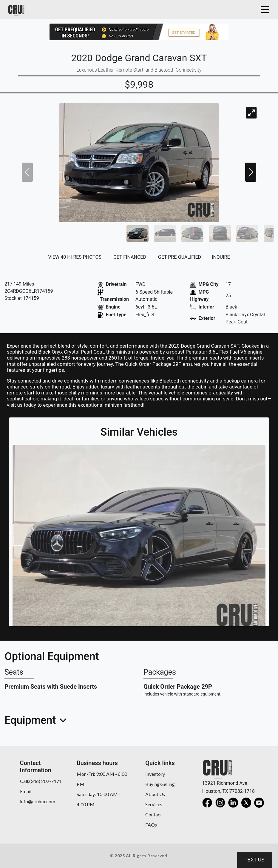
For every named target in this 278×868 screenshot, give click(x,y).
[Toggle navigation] (264, 9)
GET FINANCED (130, 257)
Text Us (255, 860)
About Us (155, 794)
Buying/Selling (160, 784)
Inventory (155, 774)
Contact (154, 814)
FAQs (151, 825)
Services (154, 804)
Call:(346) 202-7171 (41, 781)
